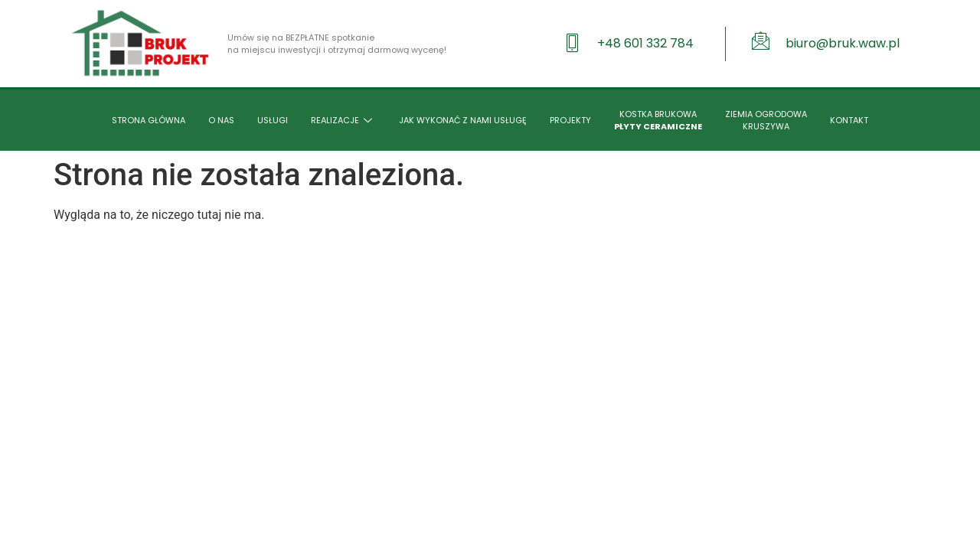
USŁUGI (273, 120)
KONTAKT (849, 120)
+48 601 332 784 (645, 43)
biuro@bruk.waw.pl (843, 43)
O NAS (221, 120)
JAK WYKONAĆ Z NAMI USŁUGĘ (463, 120)
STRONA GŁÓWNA (149, 120)
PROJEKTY (570, 120)
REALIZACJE (343, 120)
